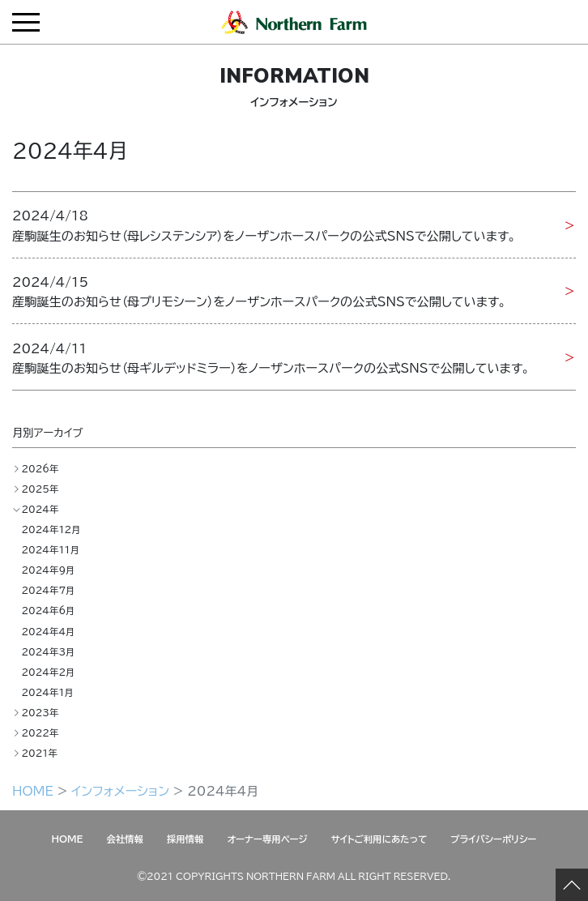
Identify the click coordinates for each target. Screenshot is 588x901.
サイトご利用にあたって (379, 839)
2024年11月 (50, 550)
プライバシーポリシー (493, 839)
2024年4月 (48, 632)
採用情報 (185, 839)
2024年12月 (51, 529)
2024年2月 (48, 672)
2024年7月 (48, 590)
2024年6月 (48, 611)
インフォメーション (120, 790)
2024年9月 (48, 570)
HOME (33, 790)
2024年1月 (47, 692)
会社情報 (125, 839)
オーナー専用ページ (268, 839)
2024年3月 (48, 652)
